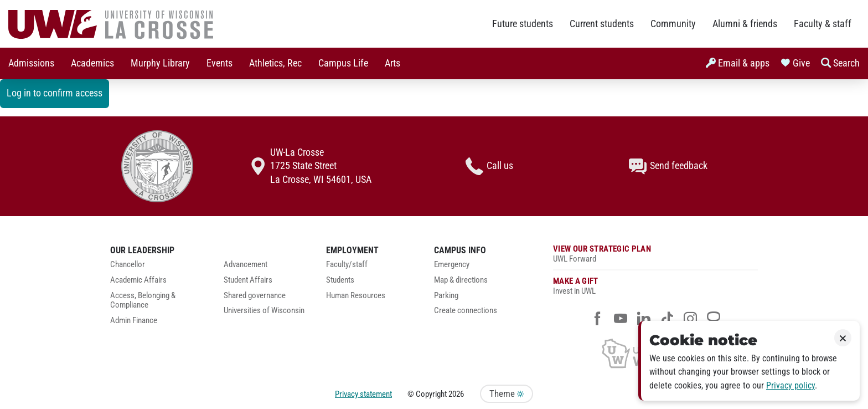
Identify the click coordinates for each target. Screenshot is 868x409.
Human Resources (356, 296)
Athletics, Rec (275, 63)
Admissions (31, 63)
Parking (446, 296)
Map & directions (461, 280)
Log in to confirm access (55, 93)
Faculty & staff (823, 24)
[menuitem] (31, 63)
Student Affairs (248, 280)
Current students (602, 24)
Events (219, 63)
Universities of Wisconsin (264, 311)
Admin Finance (134, 321)
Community (673, 24)
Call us (489, 166)
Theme (507, 394)
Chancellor (128, 265)
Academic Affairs (138, 280)
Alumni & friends (745, 24)
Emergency (452, 265)
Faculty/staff (347, 265)
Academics (92, 63)
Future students (523, 24)
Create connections (466, 311)
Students (340, 280)
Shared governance (255, 296)
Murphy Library (160, 63)
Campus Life (343, 63)
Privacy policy (790, 385)
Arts (392, 63)
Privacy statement (363, 394)
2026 (456, 394)
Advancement (246, 265)
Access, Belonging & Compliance (143, 301)
